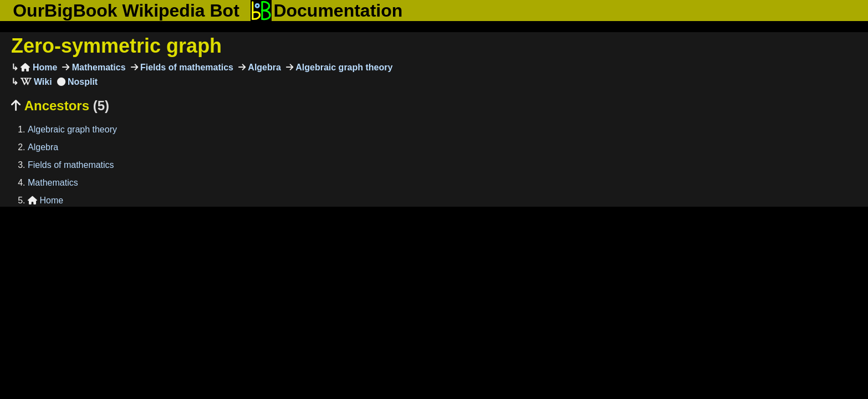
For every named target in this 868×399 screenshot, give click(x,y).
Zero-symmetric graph (116, 46)
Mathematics (97, 67)
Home (39, 67)
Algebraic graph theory (343, 67)
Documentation (326, 11)
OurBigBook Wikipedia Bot (126, 11)
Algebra (263, 67)
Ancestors (60, 106)
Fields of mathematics (186, 67)
